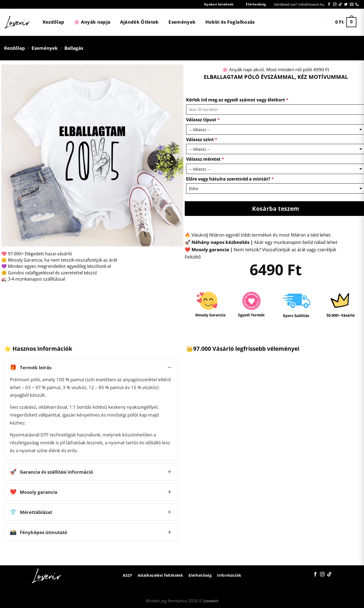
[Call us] (357, 4)
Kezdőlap (54, 22)
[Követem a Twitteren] (346, 4)
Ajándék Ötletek (139, 22)
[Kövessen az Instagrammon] (335, 4)
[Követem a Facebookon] (329, 4)
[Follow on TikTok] (340, 4)
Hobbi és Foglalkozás (230, 22)
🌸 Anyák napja (92, 22)
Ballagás (74, 48)
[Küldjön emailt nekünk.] (352, 4)
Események (182, 22)
